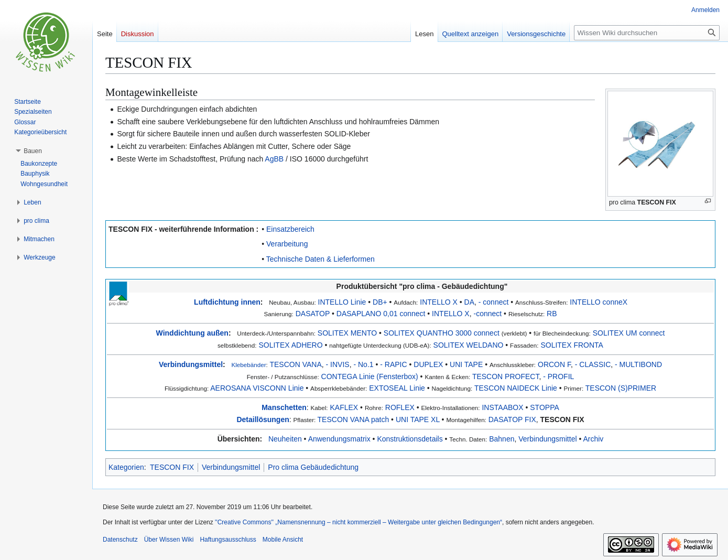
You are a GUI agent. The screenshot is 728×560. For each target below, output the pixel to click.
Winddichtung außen (192, 333)
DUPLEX (428, 364)
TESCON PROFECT (506, 376)
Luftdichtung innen (227, 302)
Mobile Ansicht (283, 540)
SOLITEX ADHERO (290, 345)
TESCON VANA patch (354, 419)
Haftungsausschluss (228, 540)
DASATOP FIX (512, 419)
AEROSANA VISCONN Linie (257, 388)
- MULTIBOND (638, 364)
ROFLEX (400, 407)
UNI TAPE (466, 364)
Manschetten (284, 407)
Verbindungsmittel (191, 364)
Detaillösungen (263, 419)
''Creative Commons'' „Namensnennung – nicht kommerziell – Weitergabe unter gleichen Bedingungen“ (358, 522)
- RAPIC (393, 364)
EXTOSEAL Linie (397, 388)
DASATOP (313, 314)
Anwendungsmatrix (339, 439)
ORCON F (554, 364)
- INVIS (338, 364)
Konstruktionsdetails (410, 439)
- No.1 (363, 364)
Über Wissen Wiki (169, 540)
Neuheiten (285, 439)
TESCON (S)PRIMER (621, 388)
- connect (494, 302)
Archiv (593, 439)
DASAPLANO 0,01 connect (381, 314)
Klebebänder (248, 365)
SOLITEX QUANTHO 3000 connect (442, 333)
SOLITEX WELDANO (469, 345)
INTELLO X (439, 302)
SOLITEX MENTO (347, 333)
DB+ (380, 302)
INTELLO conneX (599, 302)
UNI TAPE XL (418, 419)
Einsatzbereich (290, 229)
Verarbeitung (287, 244)
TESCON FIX (562, 419)
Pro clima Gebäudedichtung (313, 467)
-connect (487, 314)
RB (552, 314)
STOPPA (545, 407)
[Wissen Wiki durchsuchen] (647, 33)
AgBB (274, 159)
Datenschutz (120, 540)
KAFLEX (344, 407)
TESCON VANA (295, 364)
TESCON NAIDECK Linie (516, 388)
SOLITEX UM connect (629, 333)
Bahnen (502, 439)
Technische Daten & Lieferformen (320, 259)
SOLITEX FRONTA (572, 345)
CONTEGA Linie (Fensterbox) (370, 376)
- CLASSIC (593, 364)
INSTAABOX (502, 407)
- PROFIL (558, 376)
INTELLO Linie (342, 302)
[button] (33, 151)
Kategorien (126, 467)
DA (469, 302)
